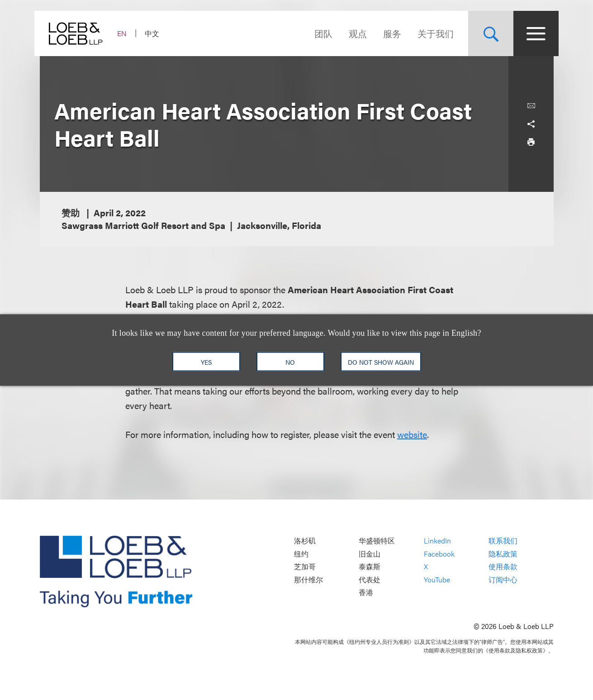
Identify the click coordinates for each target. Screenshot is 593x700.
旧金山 (370, 554)
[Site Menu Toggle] (531, 33)
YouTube (437, 579)
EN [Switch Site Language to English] (127, 33)
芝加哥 (305, 567)
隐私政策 (503, 554)
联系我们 (503, 540)
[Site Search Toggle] (486, 33)
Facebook (439, 554)
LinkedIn (437, 540)
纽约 (301, 554)
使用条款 (503, 567)
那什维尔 (308, 579)
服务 (387, 33)
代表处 (370, 579)
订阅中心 (503, 579)
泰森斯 (370, 567)
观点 (353, 33)
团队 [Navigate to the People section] (318, 33)
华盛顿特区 (377, 540)
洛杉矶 (305, 540)
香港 (366, 593)
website (412, 434)
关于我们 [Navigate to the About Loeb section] (431, 33)
